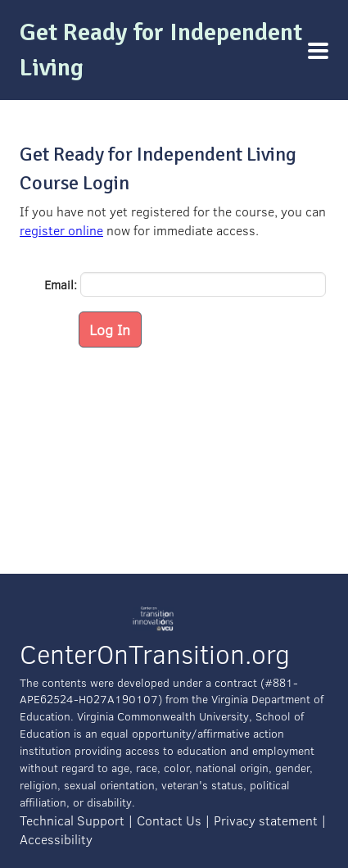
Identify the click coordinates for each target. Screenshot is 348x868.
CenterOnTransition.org (155, 654)
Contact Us (169, 820)
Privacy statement (266, 820)
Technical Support (72, 820)
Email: (61, 284)
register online (61, 230)
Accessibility (56, 839)
